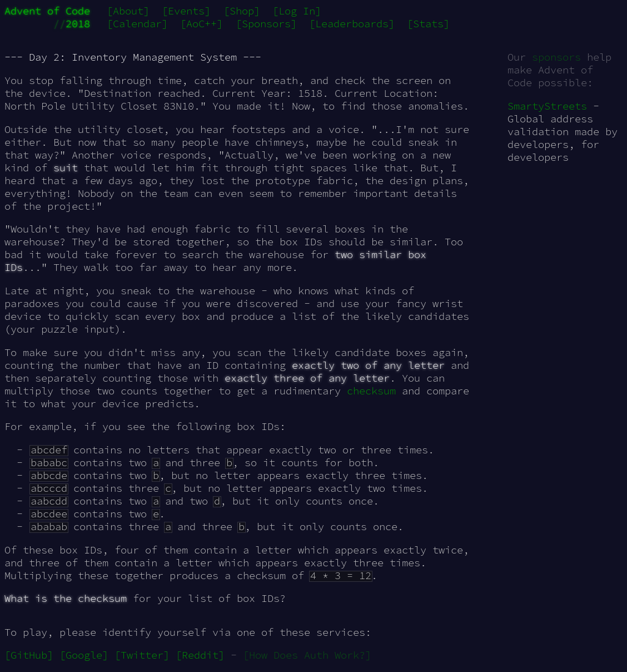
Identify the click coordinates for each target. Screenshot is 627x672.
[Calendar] (137, 24)
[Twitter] (142, 655)
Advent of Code (47, 11)
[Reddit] (200, 655)
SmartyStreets (547, 106)
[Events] (186, 11)
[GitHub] (29, 655)
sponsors (556, 57)
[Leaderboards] (352, 24)
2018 (78, 24)
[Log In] (297, 11)
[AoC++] (201, 24)
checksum (371, 391)
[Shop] (242, 11)
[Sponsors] (266, 24)
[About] (128, 11)
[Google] (84, 655)
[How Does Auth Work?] (307, 655)
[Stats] (428, 24)
